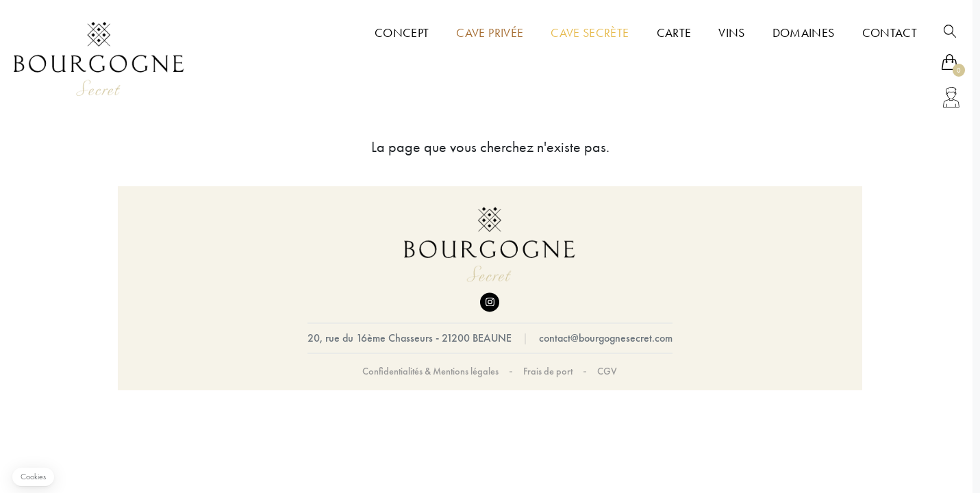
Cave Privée (490, 33)
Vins (731, 33)
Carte (674, 33)
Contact (890, 33)
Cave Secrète (590, 33)
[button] (33, 477)
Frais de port (548, 372)
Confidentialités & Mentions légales (430, 372)
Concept (402, 33)
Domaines (804, 33)
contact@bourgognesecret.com (606, 339)
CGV (607, 372)
